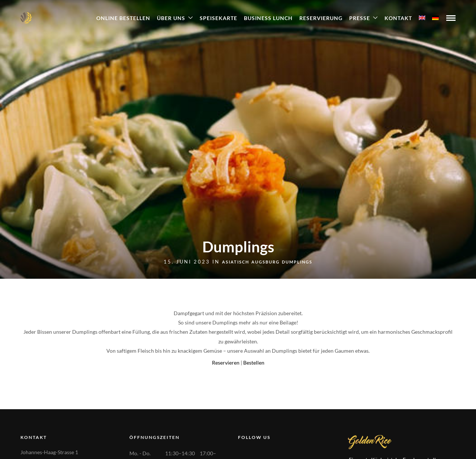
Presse (360, 18)
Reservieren (226, 363)
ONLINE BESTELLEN (123, 18)
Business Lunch (268, 18)
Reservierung (321, 18)
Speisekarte (218, 18)
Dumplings (297, 262)
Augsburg (266, 262)
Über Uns (171, 18)
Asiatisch (236, 262)
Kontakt (398, 18)
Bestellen (254, 363)
